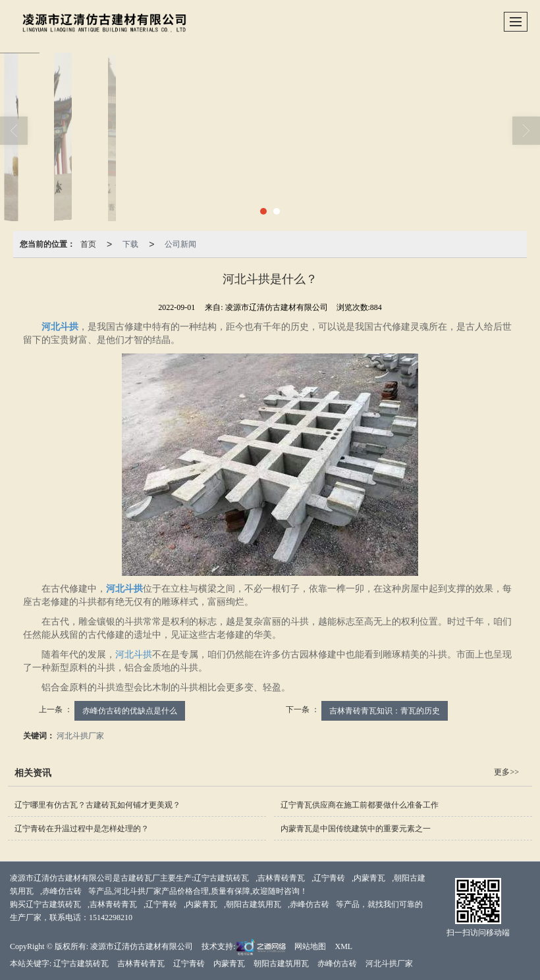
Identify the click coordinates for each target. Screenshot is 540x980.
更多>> (506, 772)
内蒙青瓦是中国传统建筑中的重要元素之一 (356, 829)
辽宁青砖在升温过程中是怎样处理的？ (82, 829)
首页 (88, 244)
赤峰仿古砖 (62, 891)
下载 (130, 244)
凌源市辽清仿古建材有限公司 (142, 946)
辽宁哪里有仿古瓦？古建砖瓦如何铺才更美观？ (97, 805)
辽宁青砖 (329, 878)
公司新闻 (180, 244)
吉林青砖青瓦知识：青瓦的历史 (385, 711)
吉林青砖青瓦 (281, 878)
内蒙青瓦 (369, 878)
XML (343, 946)
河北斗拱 (134, 655)
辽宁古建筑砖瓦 (221, 878)
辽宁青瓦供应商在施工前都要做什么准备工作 (360, 805)
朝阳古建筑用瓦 (254, 904)
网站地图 (310, 946)
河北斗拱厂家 (80, 736)
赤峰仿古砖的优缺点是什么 (130, 711)
